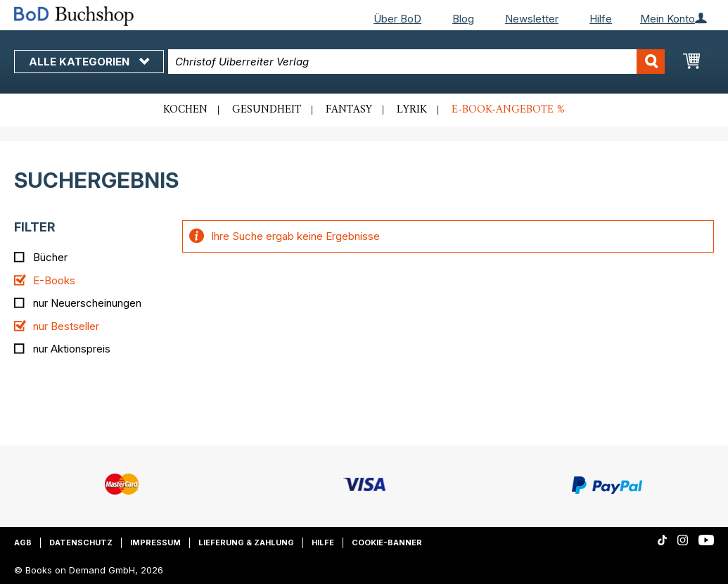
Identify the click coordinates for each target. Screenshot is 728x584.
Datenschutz (81, 542)
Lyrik (412, 110)
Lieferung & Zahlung (246, 542)
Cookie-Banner (387, 542)
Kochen (185, 110)
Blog (463, 19)
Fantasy (349, 110)
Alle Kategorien (89, 62)
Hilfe (601, 19)
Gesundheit (267, 110)
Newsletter (532, 19)
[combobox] (416, 62)
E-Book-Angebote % (508, 110)
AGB (23, 542)
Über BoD (397, 19)
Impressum (155, 542)
